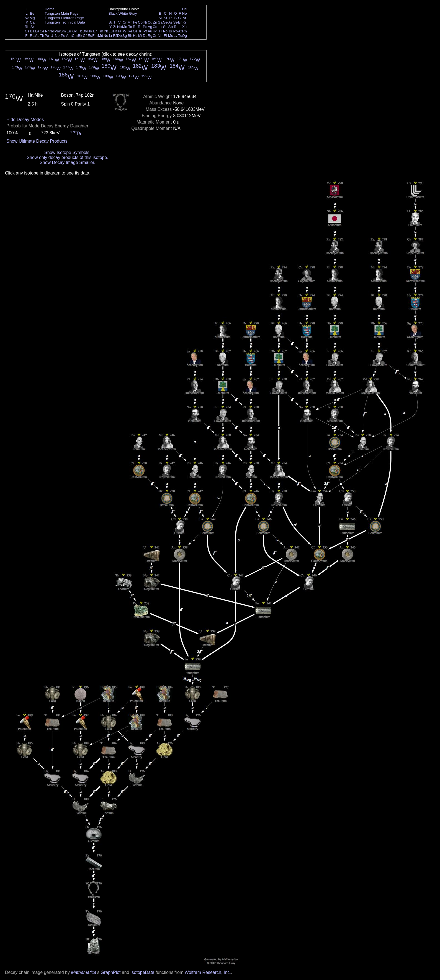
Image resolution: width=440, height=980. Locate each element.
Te (176, 27)
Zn (155, 22)
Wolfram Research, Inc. (208, 972)
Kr (184, 22)
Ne (185, 13)
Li (27, 13)
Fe (135, 22)
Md (101, 36)
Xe (184, 27)
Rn (185, 31)
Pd (145, 27)
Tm (100, 31)
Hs (135, 36)
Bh (130, 36)
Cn (155, 36)
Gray (133, 13)
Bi (171, 31)
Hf (115, 31)
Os (135, 31)
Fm (95, 36)
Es (90, 36)
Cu (150, 22)
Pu (63, 36)
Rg (150, 36)
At (180, 31)
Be (32, 13)
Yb (106, 31)
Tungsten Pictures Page (64, 18)
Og (184, 36)
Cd (155, 27)
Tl (160, 31)
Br (180, 22)
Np (57, 36)
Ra (32, 36)
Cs (27, 31)
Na (27, 18)
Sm (63, 31)
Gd (75, 31)
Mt (140, 36)
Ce (42, 31)
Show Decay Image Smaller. (67, 162)
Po (176, 31)
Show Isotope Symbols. (67, 152)
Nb (119, 27)
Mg (32, 18)
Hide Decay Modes (25, 120)
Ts (180, 36)
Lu (111, 31)
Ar (184, 18)
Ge (165, 22)
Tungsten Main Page (62, 13)
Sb (171, 27)
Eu (69, 31)
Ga (160, 22)
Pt (145, 31)
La (37, 31)
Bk (80, 36)
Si (165, 18)
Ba (32, 31)
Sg (125, 36)
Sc (111, 22)
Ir (140, 31)
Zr (115, 27)
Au (150, 31)
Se (176, 22)
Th (42, 36)
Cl (180, 18)
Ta (119, 31)
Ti (115, 22)
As (171, 22)
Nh (160, 36)
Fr (27, 36)
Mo (125, 27)
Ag (150, 27)
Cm (75, 36)
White (123, 13)
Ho (90, 31)
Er (95, 31)
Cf (85, 36)
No (106, 36)
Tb (80, 31)
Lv (176, 36)
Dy (85, 31)
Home (50, 9)
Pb (165, 31)
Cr (125, 22)
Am (69, 36)
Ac (37, 36)
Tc (130, 27)
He (185, 9)
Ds (145, 36)
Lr (111, 36)
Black (113, 13)
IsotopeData (142, 972)
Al (160, 18)
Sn (165, 27)
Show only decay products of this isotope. (67, 157)
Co (140, 22)
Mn (130, 22)
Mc (171, 36)
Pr (47, 31)
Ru (135, 27)
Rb (27, 27)
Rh (140, 27)
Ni (145, 22)
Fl (165, 36)
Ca (32, 22)
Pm (57, 31)
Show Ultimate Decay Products (37, 141)
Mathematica (84, 972)
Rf (115, 36)
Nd (52, 31)
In (160, 27)
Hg (155, 31)
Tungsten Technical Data (65, 22)
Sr (32, 27)
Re (130, 31)
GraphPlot (110, 972)
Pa (47, 36)
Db (119, 36)
